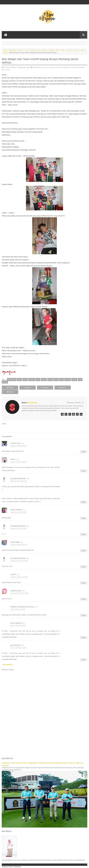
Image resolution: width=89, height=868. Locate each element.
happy (51, 50)
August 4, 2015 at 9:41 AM (19, 540)
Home (5, 50)
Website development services (22, 602)
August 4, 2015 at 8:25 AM (19, 457)
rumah (5, 53)
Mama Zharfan (16, 505)
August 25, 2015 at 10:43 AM (19, 589)
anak (21, 50)
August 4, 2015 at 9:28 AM (19, 508)
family (45, 50)
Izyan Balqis (15, 538)
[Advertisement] (45, 734)
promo (76, 50)
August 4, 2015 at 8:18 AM (19, 441)
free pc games (16, 619)
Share (27, 388)
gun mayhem (15, 641)
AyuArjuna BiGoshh (18, 474)
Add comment (8, 660)
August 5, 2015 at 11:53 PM (19, 573)
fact (39, 50)
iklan (57, 50)
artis (26, 50)
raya (82, 50)
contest (33, 50)
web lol (13, 570)
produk (69, 50)
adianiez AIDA (16, 586)
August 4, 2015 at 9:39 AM (19, 524)
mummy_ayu (15, 439)
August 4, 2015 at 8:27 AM (19, 477)
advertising (13, 50)
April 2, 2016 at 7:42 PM (18, 605)
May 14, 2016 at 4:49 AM (18, 621)
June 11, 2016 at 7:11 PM (18, 643)
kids (63, 50)
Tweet (10, 388)
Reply (83, 447)
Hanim (13, 455)
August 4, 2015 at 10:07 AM (19, 556)
